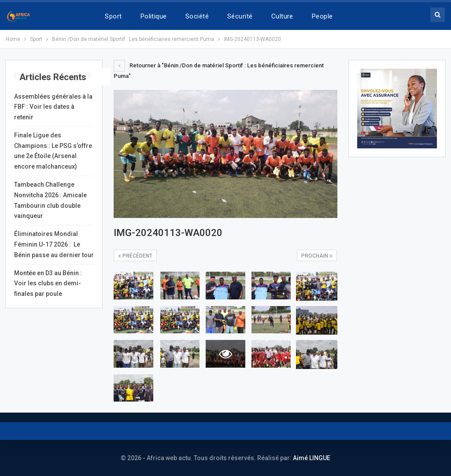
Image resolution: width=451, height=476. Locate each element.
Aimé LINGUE (312, 458)
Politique (154, 16)
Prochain (317, 256)
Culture (282, 16)
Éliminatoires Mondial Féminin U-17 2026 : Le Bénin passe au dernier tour (54, 244)
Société (197, 16)
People (322, 16)
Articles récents (53, 77)
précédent (135, 256)
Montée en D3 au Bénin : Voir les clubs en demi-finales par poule (48, 284)
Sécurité (240, 16)
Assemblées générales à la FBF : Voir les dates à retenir (53, 107)
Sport (113, 16)
